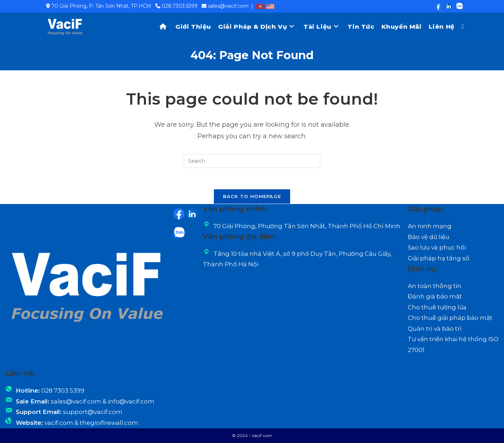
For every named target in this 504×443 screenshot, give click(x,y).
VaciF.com (262, 435)
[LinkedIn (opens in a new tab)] (448, 6)
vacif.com (59, 423)
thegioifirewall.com (109, 423)
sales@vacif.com (228, 6)
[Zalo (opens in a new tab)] (458, 6)
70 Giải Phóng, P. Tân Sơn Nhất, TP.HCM (101, 6)
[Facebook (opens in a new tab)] (438, 6)
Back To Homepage (252, 196)
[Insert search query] (252, 161)
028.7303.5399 (180, 6)
